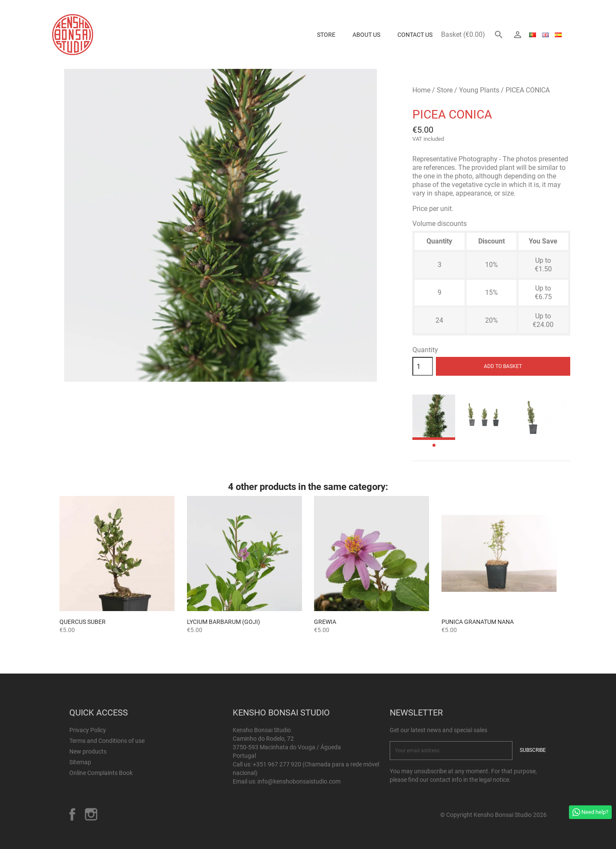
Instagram (91, 814)
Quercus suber (83, 622)
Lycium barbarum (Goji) (224, 622)
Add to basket (503, 366)
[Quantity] (423, 366)
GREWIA (325, 622)
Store (326, 35)
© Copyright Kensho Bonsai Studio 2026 (493, 815)
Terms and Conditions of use (107, 741)
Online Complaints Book (101, 773)
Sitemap (80, 762)
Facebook (72, 814)
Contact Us (415, 35)
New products (88, 751)
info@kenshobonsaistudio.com (299, 781)
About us (366, 35)
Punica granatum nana (478, 622)
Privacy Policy (88, 730)
